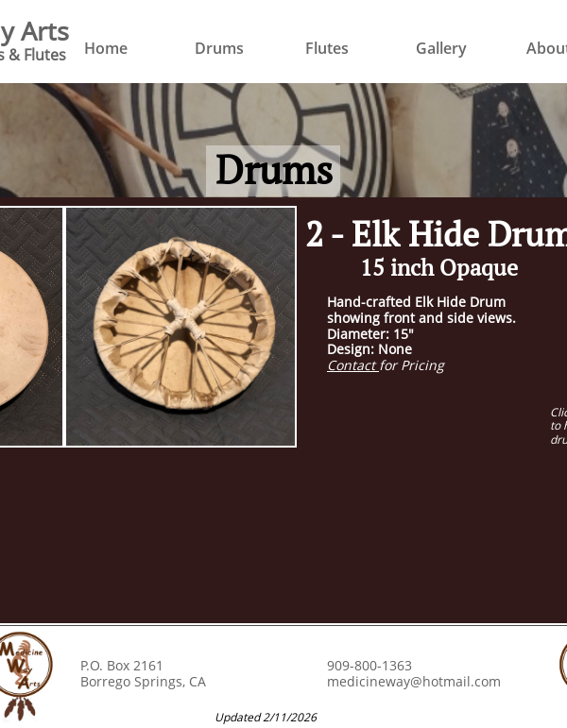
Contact (353, 365)
